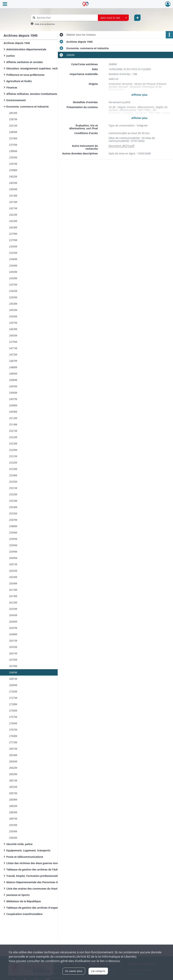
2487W (13, 361)
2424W (13, 227)
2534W (13, 475)
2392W (13, 157)
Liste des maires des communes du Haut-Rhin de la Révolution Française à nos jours (43, 889)
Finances (12, 87)
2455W (13, 310)
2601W (13, 564)
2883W (13, 812)
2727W (13, 698)
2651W (13, 641)
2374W (13, 138)
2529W (13, 450)
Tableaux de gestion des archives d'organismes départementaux (43, 908)
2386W (13, 151)
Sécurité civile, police (19, 844)
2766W (13, 723)
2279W (13, 234)
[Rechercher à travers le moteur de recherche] (66, 18)
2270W (13, 240)
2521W (13, 431)
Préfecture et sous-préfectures (25, 75)
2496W (13, 393)
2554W (13, 507)
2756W (13, 711)
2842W (13, 768)
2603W (13, 577)
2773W (13, 742)
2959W (13, 831)
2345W (13, 246)
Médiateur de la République (24, 901)
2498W (13, 405)
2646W (13, 622)
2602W (13, 571)
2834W (13, 755)
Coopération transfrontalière (24, 914)
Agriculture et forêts (19, 81)
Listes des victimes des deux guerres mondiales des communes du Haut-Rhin (43, 863)
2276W (13, 342)
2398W (13, 170)
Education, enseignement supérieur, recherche (35, 68)
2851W (13, 780)
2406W (13, 189)
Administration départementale (26, 49)
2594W (13, 533)
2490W (13, 380)
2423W (13, 221)
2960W (13, 838)
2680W (13, 672)
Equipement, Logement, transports (28, 850)
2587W (13, 119)
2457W (13, 323)
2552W (13, 494)
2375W (13, 145)
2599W (13, 552)
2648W (13, 634)
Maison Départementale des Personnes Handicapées (39, 882)
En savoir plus (74, 971)
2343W (13, 278)
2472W (13, 354)
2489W (13, 132)
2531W (13, 456)
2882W (13, 806)
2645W (13, 615)
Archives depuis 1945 (17, 43)
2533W (13, 469)
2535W (13, 482)
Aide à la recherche (45, 24)
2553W (13, 501)
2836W (13, 761)
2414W (13, 196)
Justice (11, 56)
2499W (13, 412)
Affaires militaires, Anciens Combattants (32, 94)
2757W (13, 717)
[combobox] (113, 18)
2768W (13, 736)
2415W (13, 202)
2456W (13, 316)
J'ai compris (98, 971)
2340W (13, 259)
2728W (13, 704)
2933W (13, 825)
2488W (13, 367)
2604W (13, 583)
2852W (13, 787)
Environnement (16, 100)
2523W (13, 443)
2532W (13, 463)
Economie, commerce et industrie (27, 107)
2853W (13, 113)
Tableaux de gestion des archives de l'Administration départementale (43, 869)
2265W (13, 297)
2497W (13, 399)
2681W (13, 679)
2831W (13, 749)
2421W (13, 208)
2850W (13, 774)
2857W (13, 793)
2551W (13, 126)
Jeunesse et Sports (18, 895)
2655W (13, 647)
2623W (13, 602)
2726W (13, 691)
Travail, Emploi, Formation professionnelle (33, 876)
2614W (13, 596)
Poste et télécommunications (25, 857)
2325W (13, 253)
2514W (13, 424)
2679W (13, 666)
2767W (13, 730)
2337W (13, 285)
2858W (13, 800)
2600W (13, 558)
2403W (13, 183)
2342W (13, 291)
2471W (13, 348)
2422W (13, 215)
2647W (13, 628)
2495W (13, 386)
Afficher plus (139, 95)
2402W (13, 176)
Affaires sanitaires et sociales (25, 62)
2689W (13, 685)
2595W (13, 539)
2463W (13, 329)
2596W (13, 545)
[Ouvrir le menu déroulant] (5, 4)
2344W (13, 265)
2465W (13, 335)
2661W (13, 653)
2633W (13, 609)
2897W (13, 819)
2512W (13, 418)
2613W (13, 590)
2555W (13, 513)
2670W (13, 660)
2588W (13, 526)
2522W (13, 437)
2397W (13, 164)
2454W (13, 304)
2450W (13, 272)
